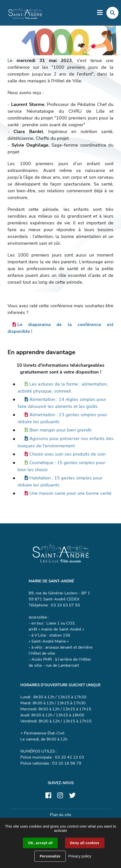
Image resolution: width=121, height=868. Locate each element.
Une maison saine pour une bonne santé (70, 493)
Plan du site (61, 815)
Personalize (50, 856)
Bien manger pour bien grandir (60, 430)
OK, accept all (40, 843)
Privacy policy (80, 856)
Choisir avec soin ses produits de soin (68, 454)
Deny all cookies (85, 843)
